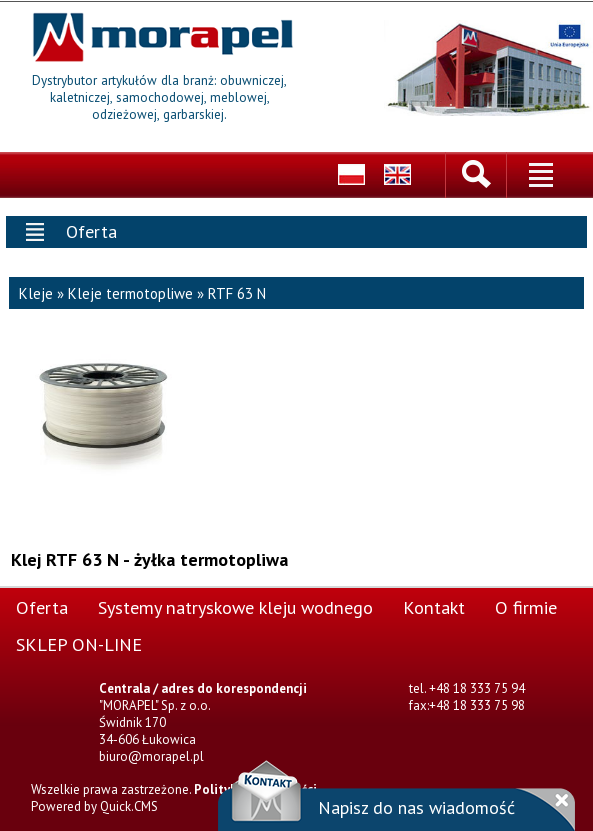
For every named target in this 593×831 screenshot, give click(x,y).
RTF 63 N (237, 291)
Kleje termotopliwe (130, 291)
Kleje (36, 291)
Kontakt (434, 605)
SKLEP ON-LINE (79, 642)
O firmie (526, 605)
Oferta (42, 605)
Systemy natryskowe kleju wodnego (235, 605)
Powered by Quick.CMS (94, 804)
